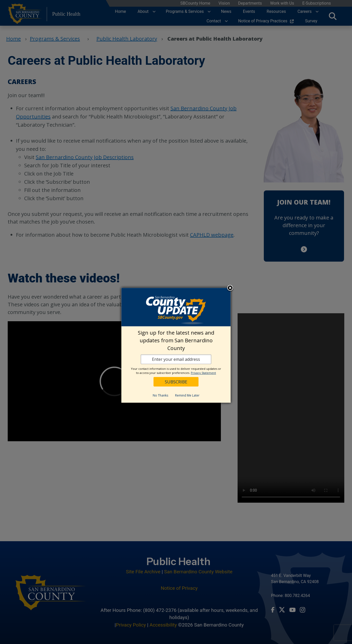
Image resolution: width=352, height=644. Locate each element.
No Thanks (160, 395)
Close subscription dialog (230, 288)
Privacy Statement (203, 373)
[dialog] (176, 345)
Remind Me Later (187, 395)
